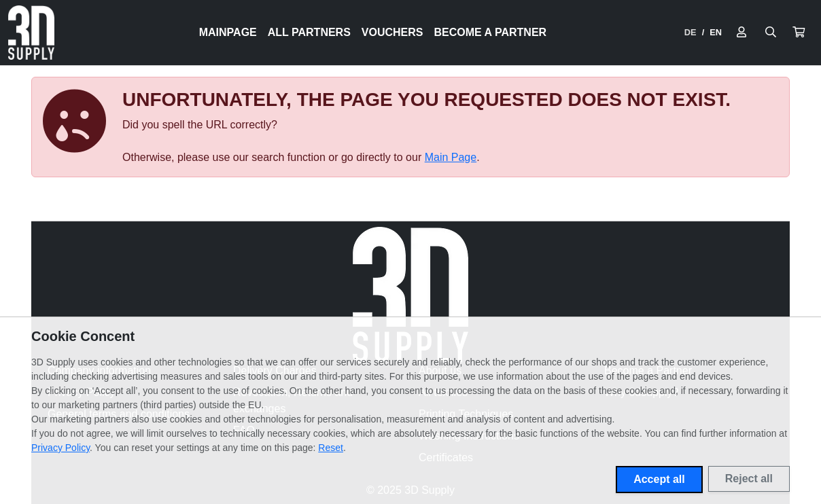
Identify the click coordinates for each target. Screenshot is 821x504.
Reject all (749, 479)
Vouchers (392, 32)
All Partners (309, 32)
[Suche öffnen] (771, 33)
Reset (331, 448)
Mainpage (228, 32)
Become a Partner (491, 32)
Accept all (659, 479)
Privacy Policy (60, 448)
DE (691, 32)
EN (716, 32)
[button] (799, 33)
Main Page (451, 157)
